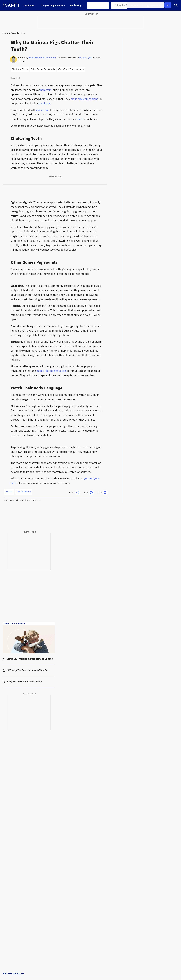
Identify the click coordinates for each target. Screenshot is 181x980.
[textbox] (112, 812)
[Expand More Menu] (137, 5)
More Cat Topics (144, 882)
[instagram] (118, 936)
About (21, 961)
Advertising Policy (61, 971)
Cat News (97, 875)
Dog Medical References (59, 868)
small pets (44, 103)
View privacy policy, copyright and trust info (22, 500)
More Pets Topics (56, 854)
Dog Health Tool (100, 861)
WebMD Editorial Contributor (42, 58)
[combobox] (112, 812)
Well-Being (78, 5)
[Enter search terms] (30, 938)
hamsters (46, 90)
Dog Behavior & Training (59, 882)
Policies (8, 961)
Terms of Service (52, 951)
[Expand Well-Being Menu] (78, 5)
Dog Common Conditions (104, 854)
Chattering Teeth (20, 69)
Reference (21, 33)
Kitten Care (142, 854)
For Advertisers (37, 961)
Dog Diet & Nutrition (57, 875)
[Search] (176, 5)
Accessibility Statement (14, 976)
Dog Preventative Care (58, 896)
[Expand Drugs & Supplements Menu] (53, 5)
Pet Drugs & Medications (14, 896)
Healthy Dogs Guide (12, 889)
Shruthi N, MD (86, 58)
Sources (9, 492)
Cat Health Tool (144, 875)
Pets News (8, 854)
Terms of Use (98, 971)
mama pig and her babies (51, 371)
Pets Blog (7, 868)
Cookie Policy (26, 971)
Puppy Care (53, 889)
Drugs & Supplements (53, 5)
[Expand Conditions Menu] (29, 5)
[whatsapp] (136, 936)
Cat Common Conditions (148, 868)
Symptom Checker (99, 5)
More (137, 5)
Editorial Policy (42, 971)
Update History (24, 492)
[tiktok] (124, 936)
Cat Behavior (98, 896)
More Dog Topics (100, 868)
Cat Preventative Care (147, 861)
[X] (113, 936)
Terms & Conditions (48, 946)
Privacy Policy (64, 946)
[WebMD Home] (11, 5)
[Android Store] (172, 937)
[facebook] (107, 936)
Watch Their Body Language (71, 69)
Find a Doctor (121, 5)
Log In (169, 5)
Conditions (29, 5)
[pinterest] (130, 936)
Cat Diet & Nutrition (101, 889)
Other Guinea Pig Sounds (43, 69)
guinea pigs (43, 110)
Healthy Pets (9, 33)
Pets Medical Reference (14, 861)
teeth (80, 119)
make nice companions (84, 99)
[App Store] (157, 937)
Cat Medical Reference (103, 882)
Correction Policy (81, 971)
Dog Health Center (11, 882)
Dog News (52, 861)
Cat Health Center (11, 875)
